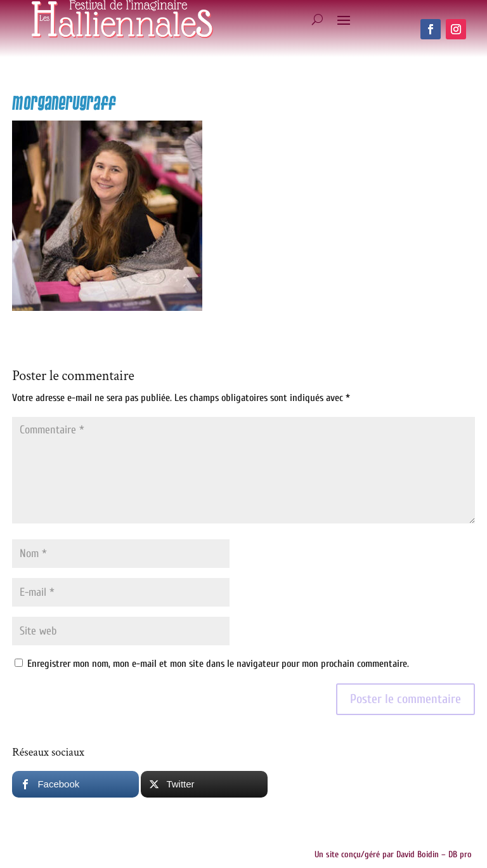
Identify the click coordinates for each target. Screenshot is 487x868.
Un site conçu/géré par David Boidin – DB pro (393, 854)
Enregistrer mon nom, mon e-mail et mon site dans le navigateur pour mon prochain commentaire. (218, 664)
